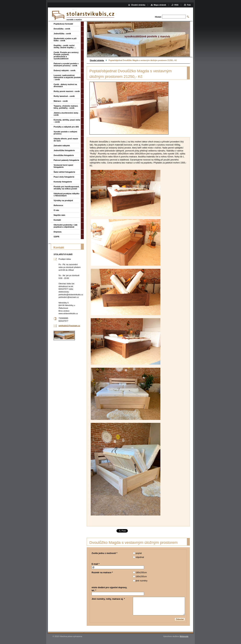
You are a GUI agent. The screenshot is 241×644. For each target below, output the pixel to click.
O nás (56, 210)
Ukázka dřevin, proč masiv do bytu (66, 140)
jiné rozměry (141, 581)
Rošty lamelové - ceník (64, 96)
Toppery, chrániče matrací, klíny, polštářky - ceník (66, 107)
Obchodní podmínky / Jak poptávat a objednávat (65, 226)
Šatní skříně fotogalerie (64, 172)
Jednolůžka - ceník (62, 34)
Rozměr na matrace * (102, 573)
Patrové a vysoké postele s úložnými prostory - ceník (66, 65)
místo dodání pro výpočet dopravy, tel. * (109, 589)
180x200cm (141, 573)
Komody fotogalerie (63, 182)
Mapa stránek (160, 5)
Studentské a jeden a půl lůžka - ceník (65, 39)
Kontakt (57, 220)
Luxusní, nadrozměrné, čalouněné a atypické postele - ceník (67, 77)
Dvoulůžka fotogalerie (64, 155)
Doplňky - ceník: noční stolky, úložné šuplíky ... (65, 46)
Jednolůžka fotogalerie (64, 150)
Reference (58, 205)
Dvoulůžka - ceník (62, 29)
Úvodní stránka (97, 60)
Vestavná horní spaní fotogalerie (63, 166)
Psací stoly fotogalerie (64, 177)
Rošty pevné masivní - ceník (67, 91)
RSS (176, 5)
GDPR (56, 237)
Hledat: (158, 17)
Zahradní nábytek (62, 146)
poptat (139, 553)
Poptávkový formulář (63, 24)
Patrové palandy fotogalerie (66, 160)
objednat (140, 557)
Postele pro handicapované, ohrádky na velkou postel (67, 188)
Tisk (189, 5)
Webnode (184, 636)
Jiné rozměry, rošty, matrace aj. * (108, 599)
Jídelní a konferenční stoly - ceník (66, 114)
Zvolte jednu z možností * (104, 553)
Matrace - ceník (61, 101)
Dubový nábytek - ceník (65, 70)
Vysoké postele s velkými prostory (65, 133)
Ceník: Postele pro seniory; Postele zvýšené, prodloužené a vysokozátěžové (66, 55)
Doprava (58, 232)
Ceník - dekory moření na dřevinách (65, 85)
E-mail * (96, 564)
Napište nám (59, 215)
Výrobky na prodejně (63, 200)
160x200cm (141, 577)
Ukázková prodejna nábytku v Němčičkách (67, 195)
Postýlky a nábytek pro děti (66, 127)
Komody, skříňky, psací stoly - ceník (67, 121)
